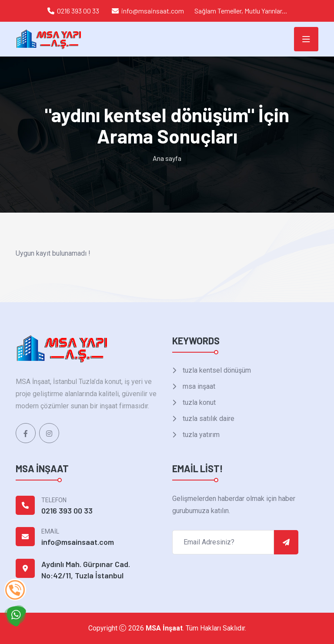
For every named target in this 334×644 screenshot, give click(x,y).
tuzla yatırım (200, 435)
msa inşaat (198, 386)
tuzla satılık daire (208, 419)
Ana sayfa (167, 158)
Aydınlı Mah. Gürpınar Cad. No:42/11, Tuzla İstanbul (86, 570)
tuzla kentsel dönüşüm (216, 370)
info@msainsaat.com (153, 11)
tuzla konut (198, 402)
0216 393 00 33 (78, 11)
